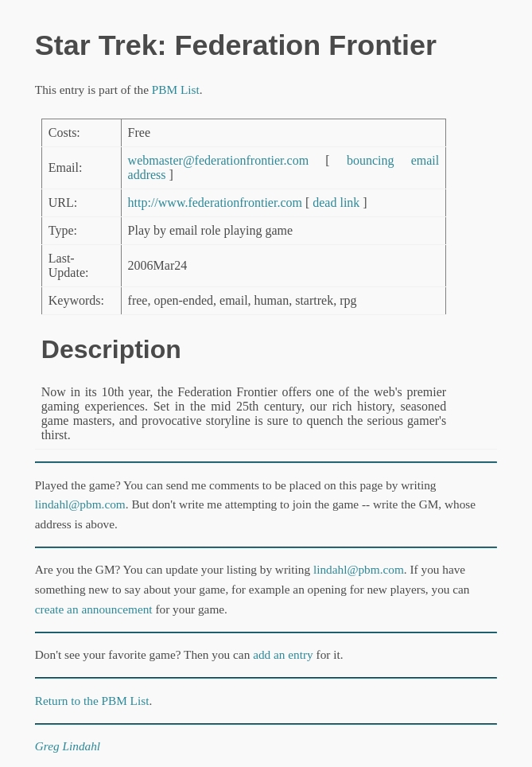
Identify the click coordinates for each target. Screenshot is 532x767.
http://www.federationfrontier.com (215, 202)
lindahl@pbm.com (80, 504)
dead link (336, 202)
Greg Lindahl (68, 746)
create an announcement (94, 609)
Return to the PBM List (92, 701)
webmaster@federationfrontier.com (219, 160)
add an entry (283, 654)
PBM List (176, 90)
